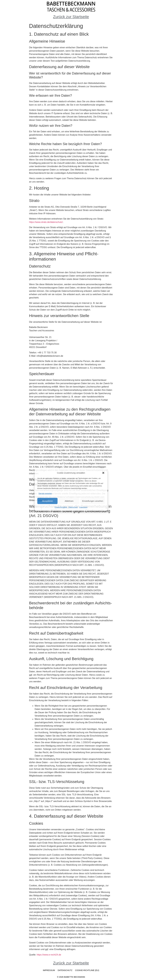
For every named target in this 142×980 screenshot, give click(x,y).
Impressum (83, 507)
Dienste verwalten (45, 494)
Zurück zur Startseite (71, 17)
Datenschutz (73, 507)
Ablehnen (69, 501)
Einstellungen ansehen (93, 501)
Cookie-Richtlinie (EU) (87, 970)
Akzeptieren (47, 501)
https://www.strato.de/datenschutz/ (46, 222)
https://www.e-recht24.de (49, 955)
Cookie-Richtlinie (61, 507)
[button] (103, 473)
